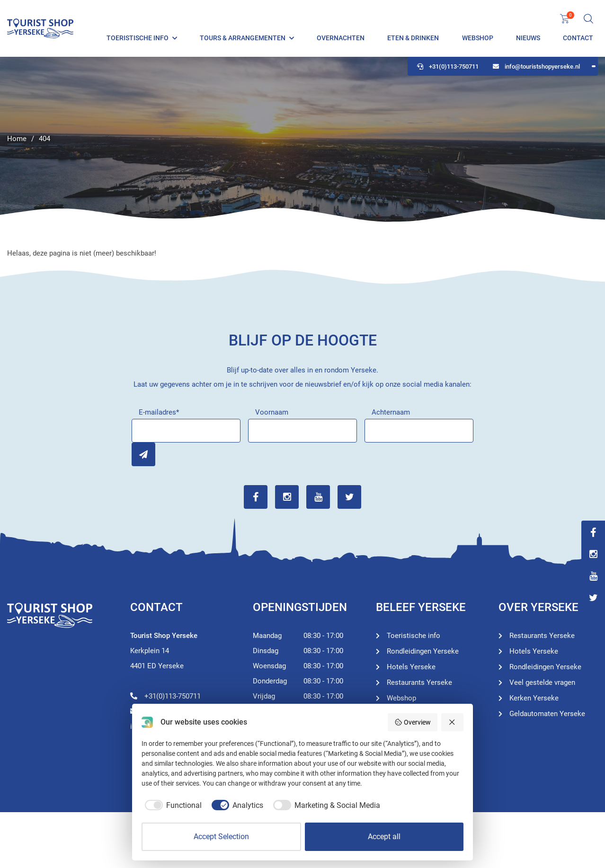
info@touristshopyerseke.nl (536, 66)
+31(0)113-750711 (448, 66)
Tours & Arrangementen (243, 38)
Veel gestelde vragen (542, 682)
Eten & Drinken (413, 38)
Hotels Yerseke (411, 667)
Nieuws (528, 38)
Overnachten (341, 38)
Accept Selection (221, 837)
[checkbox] (172, 806)
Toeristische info (138, 38)
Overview (413, 722)
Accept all (384, 837)
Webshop (478, 38)
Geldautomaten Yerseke (547, 714)
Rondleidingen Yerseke (423, 651)
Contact (578, 38)
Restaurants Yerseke (419, 682)
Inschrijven (143, 454)
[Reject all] (453, 722)
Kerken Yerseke (534, 698)
